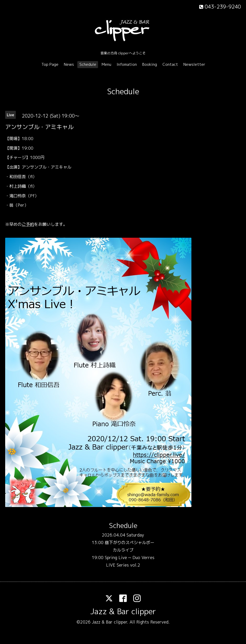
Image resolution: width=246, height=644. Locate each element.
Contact (170, 64)
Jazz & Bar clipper (123, 611)
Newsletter (194, 64)
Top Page (50, 64)
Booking (150, 64)
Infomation (127, 64)
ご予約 (28, 224)
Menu (106, 64)
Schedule (88, 64)
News (69, 64)
